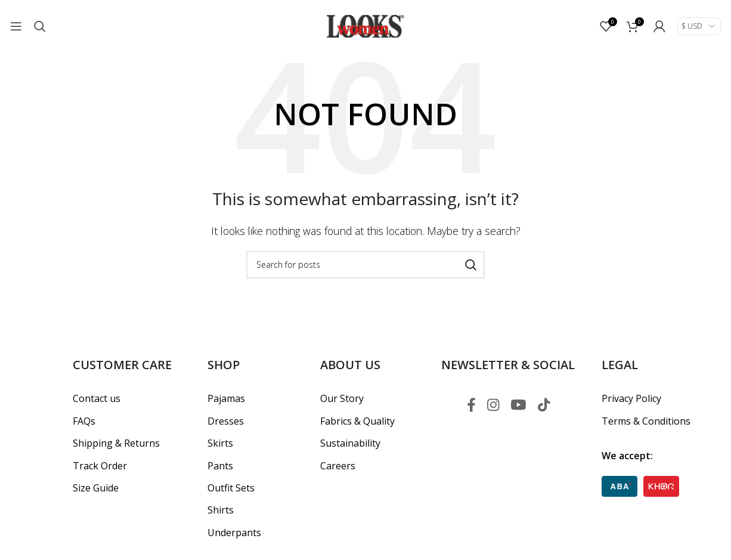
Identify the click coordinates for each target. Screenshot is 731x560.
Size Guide (96, 488)
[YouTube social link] (518, 405)
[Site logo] (365, 26)
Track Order (100, 465)
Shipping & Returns (116, 443)
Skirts (220, 443)
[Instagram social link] (492, 405)
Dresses (226, 421)
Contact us (97, 398)
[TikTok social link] (545, 405)
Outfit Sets (231, 488)
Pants (220, 465)
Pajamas (226, 398)
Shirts (221, 510)
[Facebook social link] (470, 405)
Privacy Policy (631, 398)
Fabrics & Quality (357, 421)
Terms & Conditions (646, 421)
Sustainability (350, 443)
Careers (338, 465)
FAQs (84, 421)
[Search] (40, 27)
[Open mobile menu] (16, 27)
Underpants (234, 533)
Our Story (342, 398)
